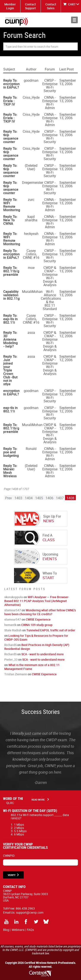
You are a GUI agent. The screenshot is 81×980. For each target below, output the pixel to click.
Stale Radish (13, 630)
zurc (31, 200)
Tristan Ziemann (16, 674)
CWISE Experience (38, 619)
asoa (31, 332)
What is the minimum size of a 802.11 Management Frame (32, 667)
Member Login (10, 6)
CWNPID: (9, 856)
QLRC (10, 803)
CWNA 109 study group (37, 625)
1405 (39, 498)
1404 (29, 498)
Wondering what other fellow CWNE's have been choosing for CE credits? (40, 612)
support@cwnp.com (30, 912)
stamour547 (13, 610)
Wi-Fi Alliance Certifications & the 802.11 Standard (51, 300)
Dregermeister (33, 183)
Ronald (31, 449)
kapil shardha (31, 218)
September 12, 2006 (68, 334)
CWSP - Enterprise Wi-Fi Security (50, 86)
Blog (6, 930)
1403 (18, 498)
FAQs (30, 930)
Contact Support (30, 6)
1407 (60, 498)
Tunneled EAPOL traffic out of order (51, 630)
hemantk (10, 625)
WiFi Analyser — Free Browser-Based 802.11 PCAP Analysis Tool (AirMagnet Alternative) (37, 601)
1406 (49, 498)
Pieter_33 (11, 659)
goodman (31, 80)
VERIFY (12, 875)
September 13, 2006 (68, 82)
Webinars (18, 930)
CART (72, 4)
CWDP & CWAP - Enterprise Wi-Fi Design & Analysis (50, 276)
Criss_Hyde (31, 97)
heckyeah (31, 234)
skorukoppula (14, 597)
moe (31, 268)
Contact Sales (51, 6)
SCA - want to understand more (43, 654)
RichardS (10, 645)
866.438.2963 (25, 908)
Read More (38, 800)
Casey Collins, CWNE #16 (31, 254)
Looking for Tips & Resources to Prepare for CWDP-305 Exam (36, 637)
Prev (9, 498)
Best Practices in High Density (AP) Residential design (37, 647)
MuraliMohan (32, 292)
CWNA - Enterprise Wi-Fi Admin (50, 103)
